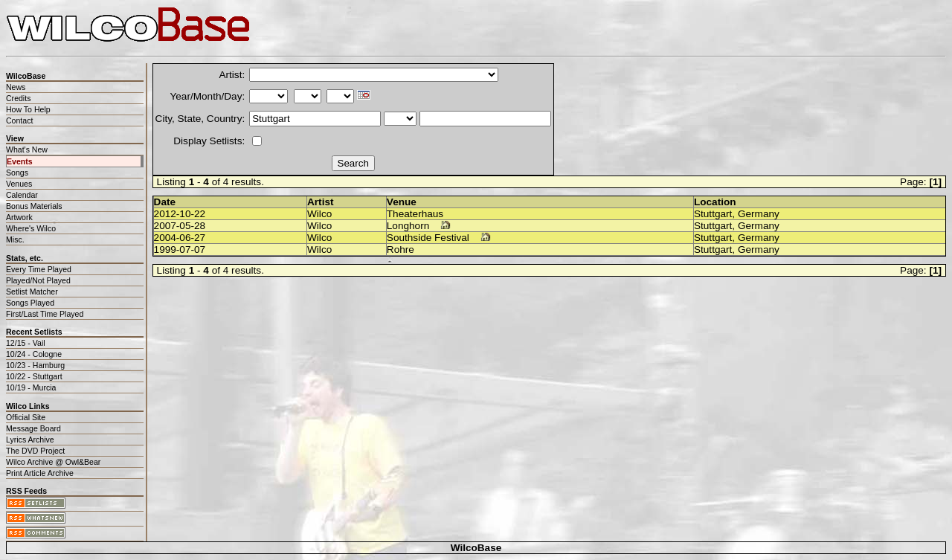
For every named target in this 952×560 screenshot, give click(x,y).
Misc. (15, 239)
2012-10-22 (180, 214)
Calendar (22, 195)
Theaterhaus (415, 214)
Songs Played (30, 303)
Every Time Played (39, 269)
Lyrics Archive (30, 440)
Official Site (26, 417)
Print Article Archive (40, 473)
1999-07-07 (180, 250)
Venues (19, 184)
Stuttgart (713, 214)
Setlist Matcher (32, 292)
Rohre (401, 250)
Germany (759, 214)
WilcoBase (476, 548)
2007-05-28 (180, 226)
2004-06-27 (180, 238)
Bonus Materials (34, 206)
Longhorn (408, 226)
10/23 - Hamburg (35, 365)
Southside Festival (428, 238)
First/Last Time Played (45, 314)
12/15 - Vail (26, 343)
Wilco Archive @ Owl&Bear (53, 462)
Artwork (19, 217)
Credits (18, 98)
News (16, 87)
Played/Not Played (38, 280)
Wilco (319, 214)
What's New (27, 149)
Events (20, 161)
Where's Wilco (31, 228)
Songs (17, 173)
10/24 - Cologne (34, 354)
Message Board (33, 428)
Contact (19, 120)
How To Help (28, 109)
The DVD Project (35, 451)
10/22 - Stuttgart (34, 376)
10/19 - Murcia (31, 387)
